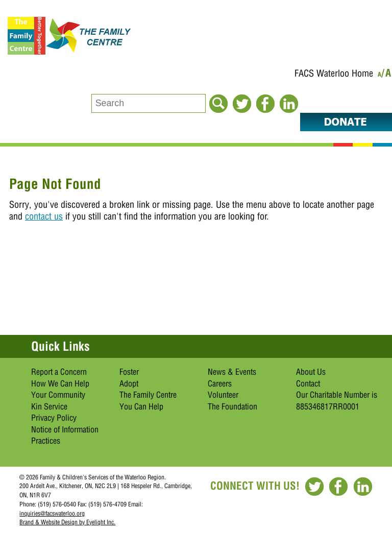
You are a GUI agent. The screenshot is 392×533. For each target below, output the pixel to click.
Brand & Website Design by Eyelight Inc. (67, 522)
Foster (129, 372)
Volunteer (223, 395)
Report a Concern (59, 372)
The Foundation (232, 406)
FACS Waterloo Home (334, 73)
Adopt (129, 383)
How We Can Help (60, 383)
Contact (308, 383)
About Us (311, 372)
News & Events (232, 372)
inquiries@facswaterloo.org (52, 513)
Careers (220, 383)
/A (387, 75)
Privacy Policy (54, 418)
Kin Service (49, 406)
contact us (44, 216)
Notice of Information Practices (65, 435)
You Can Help (141, 406)
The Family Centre (148, 395)
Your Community (58, 395)
